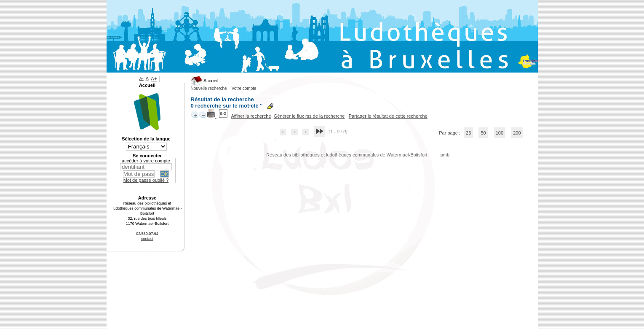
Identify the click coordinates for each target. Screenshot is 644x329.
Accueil (205, 81)
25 (468, 133)
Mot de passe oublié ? (146, 180)
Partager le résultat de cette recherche (388, 116)
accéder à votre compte (146, 161)
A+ (154, 79)
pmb (445, 155)
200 (517, 133)
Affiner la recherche (251, 116)
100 (500, 133)
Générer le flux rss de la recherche (309, 116)
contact (147, 239)
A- (142, 78)
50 (483, 133)
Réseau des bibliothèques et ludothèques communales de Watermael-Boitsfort (347, 155)
